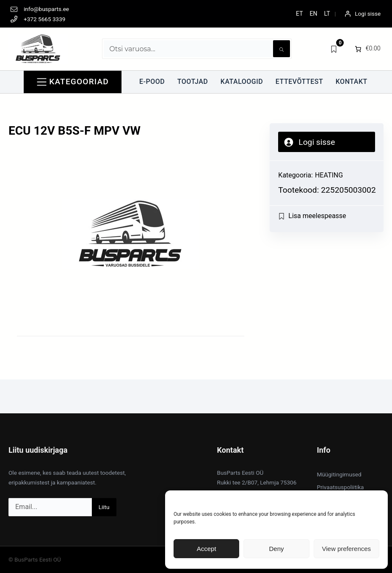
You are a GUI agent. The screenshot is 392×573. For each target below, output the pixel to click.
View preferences (347, 549)
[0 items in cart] (367, 49)
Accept (207, 549)
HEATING (329, 175)
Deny (276, 549)
